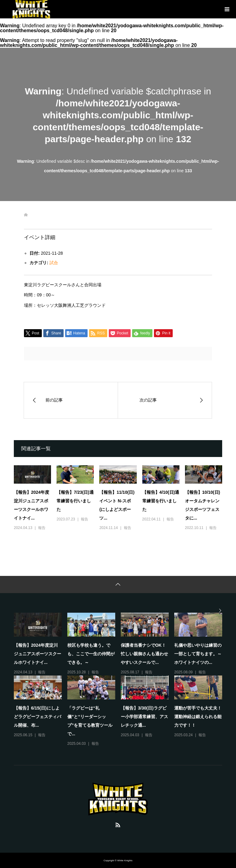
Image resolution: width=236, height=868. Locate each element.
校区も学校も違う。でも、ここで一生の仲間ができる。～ (91, 654)
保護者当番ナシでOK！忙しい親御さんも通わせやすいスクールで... (144, 654)
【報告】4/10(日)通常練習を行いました (161, 501)
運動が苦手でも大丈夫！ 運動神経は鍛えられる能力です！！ (200, 717)
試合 (54, 263)
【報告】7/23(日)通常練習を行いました (75, 501)
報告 (42, 528)
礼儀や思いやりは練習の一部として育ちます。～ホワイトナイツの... (198, 654)
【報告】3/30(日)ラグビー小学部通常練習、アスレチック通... (144, 717)
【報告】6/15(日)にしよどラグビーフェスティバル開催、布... (37, 717)
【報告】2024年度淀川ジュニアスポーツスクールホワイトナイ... (37, 654)
